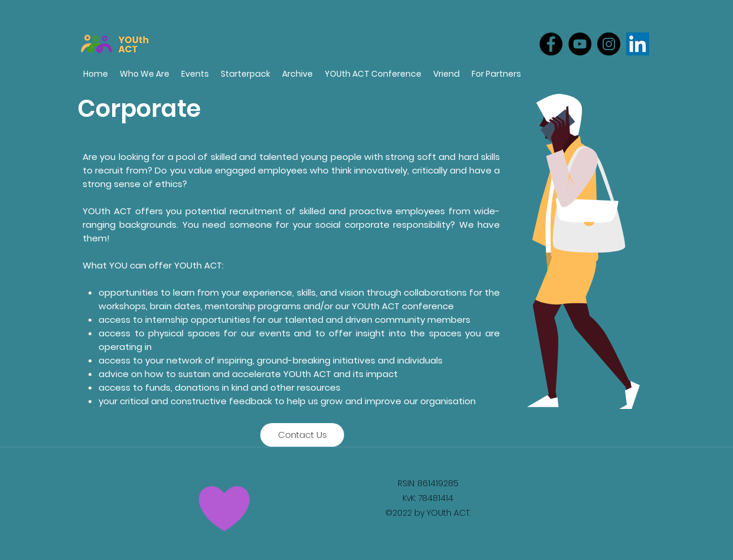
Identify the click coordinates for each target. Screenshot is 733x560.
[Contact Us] (302, 435)
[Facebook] (551, 44)
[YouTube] (580, 44)
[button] (496, 74)
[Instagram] (609, 44)
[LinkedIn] (638, 44)
